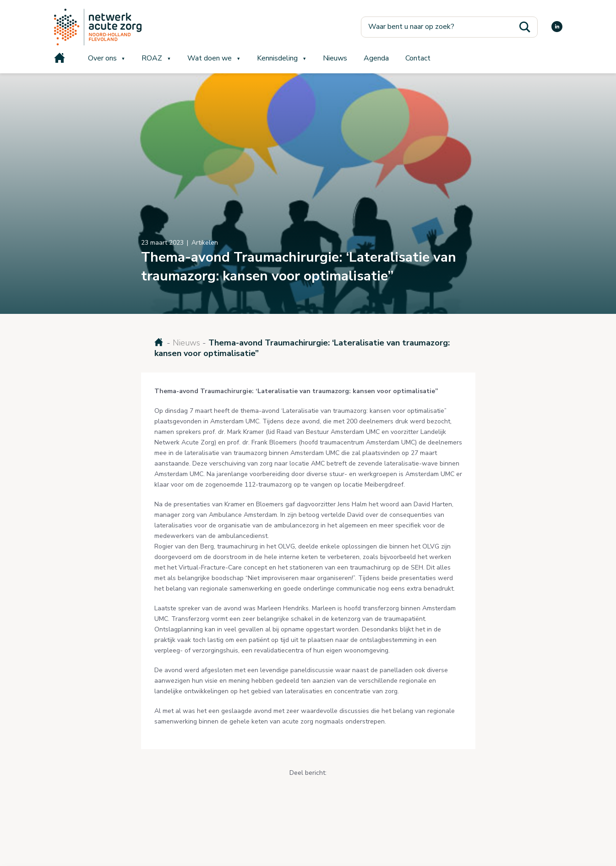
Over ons (102, 58)
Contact (418, 58)
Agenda (376, 58)
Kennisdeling (277, 58)
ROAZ (152, 58)
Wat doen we (210, 58)
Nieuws (335, 58)
